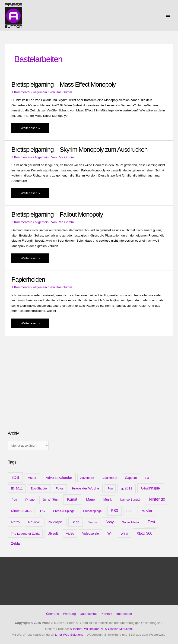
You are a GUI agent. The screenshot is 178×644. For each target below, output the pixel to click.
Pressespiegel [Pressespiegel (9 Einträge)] (93, 511)
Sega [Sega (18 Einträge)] (76, 522)
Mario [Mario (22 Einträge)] (91, 499)
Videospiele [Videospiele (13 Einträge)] (90, 534)
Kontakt (107, 614)
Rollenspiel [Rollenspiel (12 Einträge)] (56, 522)
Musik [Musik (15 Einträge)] (108, 499)
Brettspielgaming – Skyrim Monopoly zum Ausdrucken (79, 150)
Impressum (124, 614)
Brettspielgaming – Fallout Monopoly (57, 214)
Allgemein (40, 92)
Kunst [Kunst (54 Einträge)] (72, 499)
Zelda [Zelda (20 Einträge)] (15, 543)
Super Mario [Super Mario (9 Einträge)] (130, 522)
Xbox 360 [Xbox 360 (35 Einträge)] (144, 533)
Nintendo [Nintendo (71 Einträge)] (157, 499)
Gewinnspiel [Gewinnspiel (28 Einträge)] (151, 488)
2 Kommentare (22, 157)
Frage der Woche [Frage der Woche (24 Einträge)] (86, 488)
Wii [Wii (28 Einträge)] (110, 533)
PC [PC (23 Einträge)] (43, 511)
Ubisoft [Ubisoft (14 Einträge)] (53, 534)
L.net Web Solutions (69, 635)
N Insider (76, 629)
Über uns (52, 614)
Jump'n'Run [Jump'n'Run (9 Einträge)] (50, 500)
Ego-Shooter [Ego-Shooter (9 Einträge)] (39, 488)
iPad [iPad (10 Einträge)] (14, 500)
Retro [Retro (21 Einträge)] (15, 522)
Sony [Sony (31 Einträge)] (109, 522)
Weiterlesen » (32, 129)
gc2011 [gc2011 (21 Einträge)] (127, 488)
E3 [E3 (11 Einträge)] (147, 478)
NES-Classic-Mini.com (116, 629)
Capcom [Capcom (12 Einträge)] (131, 478)
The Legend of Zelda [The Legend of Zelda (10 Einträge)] (25, 534)
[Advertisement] (43, 390)
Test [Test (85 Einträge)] (151, 522)
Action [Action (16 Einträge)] (32, 478)
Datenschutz (89, 614)
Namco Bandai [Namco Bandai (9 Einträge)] (130, 500)
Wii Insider (91, 629)
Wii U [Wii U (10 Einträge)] (124, 534)
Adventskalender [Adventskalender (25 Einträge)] (59, 478)
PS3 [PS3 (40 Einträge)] (114, 511)
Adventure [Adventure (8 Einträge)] (87, 478)
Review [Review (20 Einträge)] (34, 522)
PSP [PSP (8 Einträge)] (129, 511)
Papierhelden (28, 279)
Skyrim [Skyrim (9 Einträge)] (92, 522)
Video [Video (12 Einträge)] (70, 534)
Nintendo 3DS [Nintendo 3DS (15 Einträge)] (21, 511)
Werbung (69, 614)
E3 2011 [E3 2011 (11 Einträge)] (17, 488)
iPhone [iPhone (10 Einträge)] (30, 500)
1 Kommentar (21, 92)
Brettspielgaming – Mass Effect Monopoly (64, 84)
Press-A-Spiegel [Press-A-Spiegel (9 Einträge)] (64, 511)
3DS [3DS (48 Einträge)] (15, 478)
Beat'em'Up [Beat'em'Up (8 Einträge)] (109, 478)
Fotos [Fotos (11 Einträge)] (60, 488)
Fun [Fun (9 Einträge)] (110, 488)
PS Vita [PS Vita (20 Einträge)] (146, 511)
